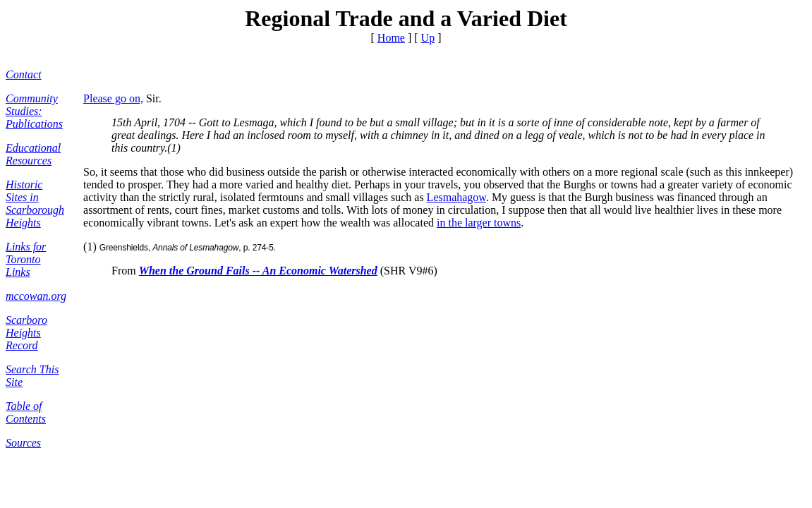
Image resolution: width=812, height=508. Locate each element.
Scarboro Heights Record (26, 333)
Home (391, 38)
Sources (23, 443)
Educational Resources (33, 154)
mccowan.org (36, 296)
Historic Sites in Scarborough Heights (35, 204)
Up (428, 38)
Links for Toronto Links (26, 259)
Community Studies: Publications (34, 111)
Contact (24, 74)
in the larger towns (479, 223)
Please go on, (113, 98)
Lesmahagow (456, 197)
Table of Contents (26, 412)
